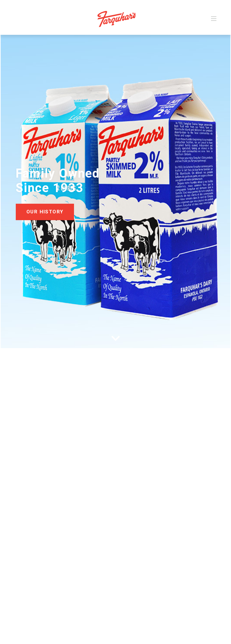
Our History (45, 212)
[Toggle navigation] (214, 19)
